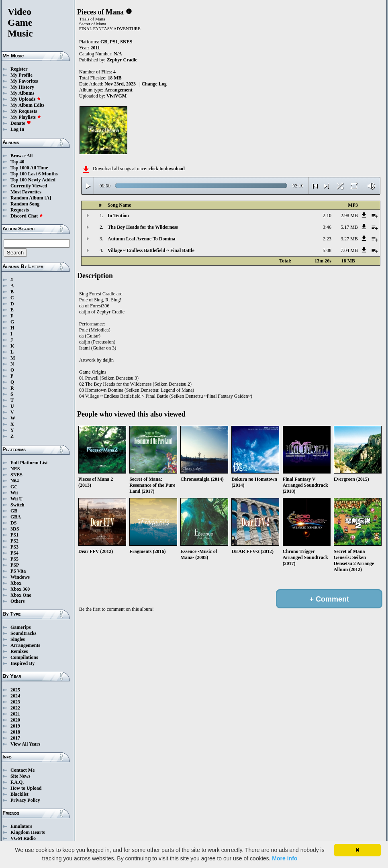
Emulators (21, 826)
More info (285, 858)
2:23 (327, 239)
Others (17, 601)
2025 (15, 690)
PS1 (14, 535)
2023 (15, 702)
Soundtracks (23, 633)
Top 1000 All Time (29, 168)
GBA (16, 517)
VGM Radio (23, 838)
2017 (15, 738)
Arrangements (25, 645)
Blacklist (19, 794)
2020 (15, 720)
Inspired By (22, 663)
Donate (21, 123)
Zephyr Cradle (122, 60)
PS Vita (18, 571)
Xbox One (21, 595)
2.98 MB (349, 215)
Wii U (16, 499)
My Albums (22, 93)
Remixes (19, 651)
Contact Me (22, 770)
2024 (15, 696)
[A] (48, 198)
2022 (15, 708)
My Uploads (26, 99)
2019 (15, 726)
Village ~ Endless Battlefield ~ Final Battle (151, 250)
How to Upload (26, 788)
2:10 (327, 215)
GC (14, 487)
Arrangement (118, 90)
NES (15, 469)
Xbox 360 (20, 589)
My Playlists (26, 117)
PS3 (14, 547)
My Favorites (24, 81)
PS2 (14, 541)
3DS (15, 529)
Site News (20, 776)
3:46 (327, 227)
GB (14, 511)
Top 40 (17, 162)
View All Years (25, 744)
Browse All (21, 156)
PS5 (14, 559)
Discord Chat (27, 216)
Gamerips (21, 627)
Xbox (16, 583)
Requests (20, 210)
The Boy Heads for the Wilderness (143, 227)
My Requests (24, 111)
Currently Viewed (29, 186)
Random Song (25, 204)
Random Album (27, 198)
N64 (15, 481)
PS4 (14, 553)
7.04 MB (349, 250)
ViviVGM (116, 96)
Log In (17, 129)
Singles (18, 639)
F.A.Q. (17, 782)
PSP (15, 565)
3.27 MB (349, 239)
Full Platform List (29, 463)
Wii (14, 493)
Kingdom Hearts (28, 832)
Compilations (24, 657)
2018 (15, 732)
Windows (20, 577)
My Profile (21, 75)
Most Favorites (26, 192)
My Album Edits (28, 105)
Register (19, 69)
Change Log (154, 84)
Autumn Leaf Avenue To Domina (141, 239)
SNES (16, 475)
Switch (17, 505)
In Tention (118, 215)
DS (13, 523)
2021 (15, 714)
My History (22, 87)
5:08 (327, 250)
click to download (167, 169)
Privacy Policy (25, 800)
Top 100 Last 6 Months (34, 174)
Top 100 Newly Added (33, 180)
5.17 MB (349, 227)
